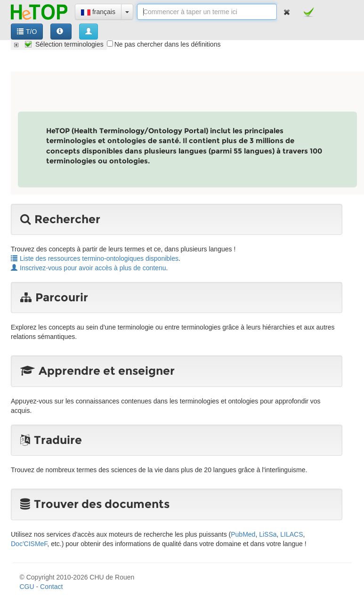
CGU (27, 587)
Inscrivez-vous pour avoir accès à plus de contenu (89, 268)
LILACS (291, 534)
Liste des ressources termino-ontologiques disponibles (95, 258)
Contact (51, 587)
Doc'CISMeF (29, 544)
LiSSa (268, 534)
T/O (27, 32)
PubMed (243, 534)
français (98, 12)
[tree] (59, 44)
